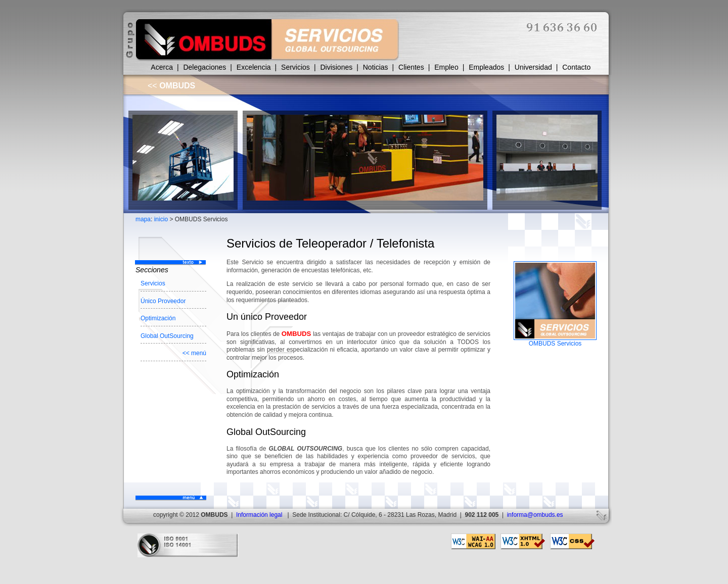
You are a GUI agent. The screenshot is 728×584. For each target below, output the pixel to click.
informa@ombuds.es (535, 515)
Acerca (162, 67)
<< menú (194, 353)
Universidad (533, 67)
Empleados (486, 67)
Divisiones (336, 67)
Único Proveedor (163, 301)
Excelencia (254, 67)
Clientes (411, 67)
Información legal (259, 515)
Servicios (295, 67)
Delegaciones (204, 67)
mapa (143, 219)
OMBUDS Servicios (555, 341)
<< (171, 86)
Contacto (576, 67)
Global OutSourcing (167, 336)
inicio (161, 219)
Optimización (158, 318)
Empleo (446, 67)
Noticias (376, 67)
